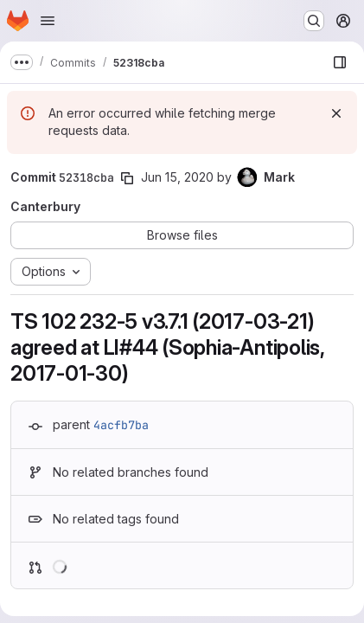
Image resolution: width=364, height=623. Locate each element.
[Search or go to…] (314, 21)
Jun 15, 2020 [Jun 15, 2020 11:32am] (177, 177)
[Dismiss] (336, 113)
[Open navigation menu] (48, 21)
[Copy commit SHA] (127, 178)
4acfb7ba (121, 425)
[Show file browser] (340, 62)
